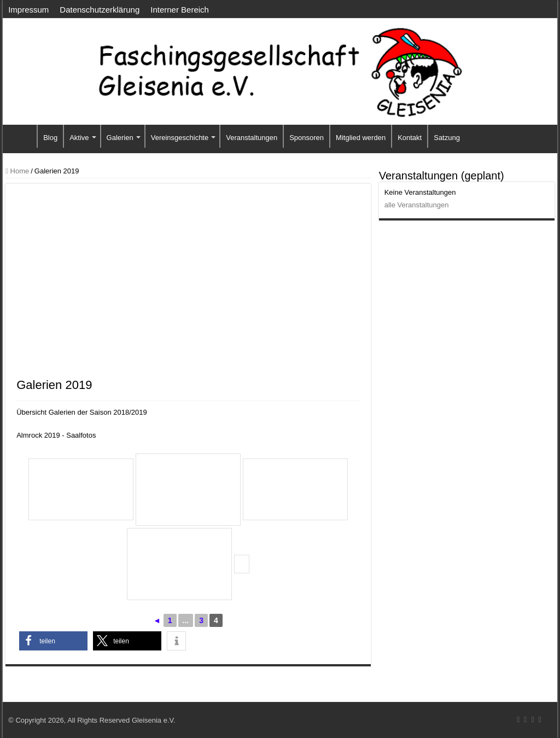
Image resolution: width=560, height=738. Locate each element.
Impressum (28, 10)
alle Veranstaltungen (417, 205)
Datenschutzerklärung (100, 10)
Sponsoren (307, 138)
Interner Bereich (180, 10)
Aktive (79, 138)
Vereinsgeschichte (180, 138)
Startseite (22, 136)
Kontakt (410, 138)
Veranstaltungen (252, 138)
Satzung (447, 138)
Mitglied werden (361, 138)
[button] (53, 641)
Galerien (120, 138)
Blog (50, 138)
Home (17, 171)
